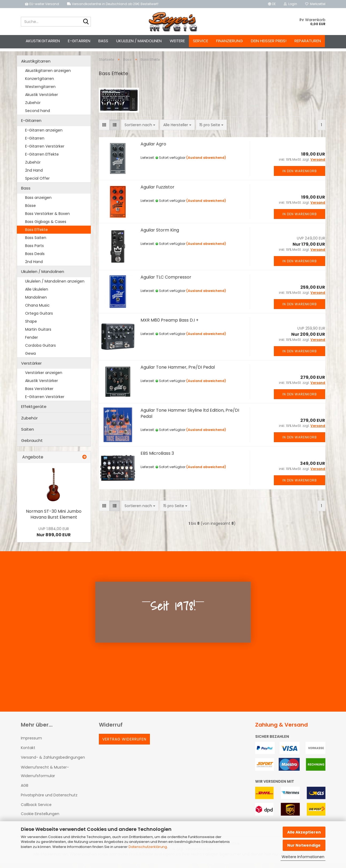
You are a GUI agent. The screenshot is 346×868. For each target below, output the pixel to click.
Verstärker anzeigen (44, 377)
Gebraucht (32, 445)
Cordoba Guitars (40, 350)
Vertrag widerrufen (124, 744)
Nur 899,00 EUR (54, 537)
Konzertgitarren (40, 83)
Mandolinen (36, 302)
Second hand (38, 115)
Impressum (31, 743)
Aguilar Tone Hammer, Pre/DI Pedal (178, 372)
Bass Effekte (36, 234)
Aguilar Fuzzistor (158, 192)
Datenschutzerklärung (148, 847)
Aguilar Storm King (160, 235)
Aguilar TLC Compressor (166, 282)
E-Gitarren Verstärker (45, 151)
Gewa (30, 358)
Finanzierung (230, 41)
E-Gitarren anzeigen (44, 135)
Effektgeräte (34, 411)
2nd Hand (34, 175)
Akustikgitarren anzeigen (48, 75)
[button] (272, 4)
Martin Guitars (38, 334)
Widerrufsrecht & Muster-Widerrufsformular (45, 776)
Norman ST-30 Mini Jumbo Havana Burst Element (54, 519)
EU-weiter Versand (42, 4)
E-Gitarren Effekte (42, 159)
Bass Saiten (36, 242)
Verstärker (31, 368)
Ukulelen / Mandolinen (139, 41)
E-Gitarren (79, 41)
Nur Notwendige (304, 845)
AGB (25, 790)
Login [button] (290, 4)
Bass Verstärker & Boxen (47, 218)
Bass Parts (34, 250)
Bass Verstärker (39, 394)
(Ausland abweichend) (206, 162)
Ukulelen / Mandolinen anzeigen (55, 286)
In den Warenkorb (300, 176)
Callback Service (36, 809)
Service (201, 41)
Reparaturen (308, 41)
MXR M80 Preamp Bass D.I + (170, 325)
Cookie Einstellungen (40, 819)
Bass (103, 41)
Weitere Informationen (303, 857)
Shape (31, 326)
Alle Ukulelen (37, 294)
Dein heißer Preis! (269, 41)
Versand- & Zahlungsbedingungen (53, 762)
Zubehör (33, 107)
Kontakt (28, 753)
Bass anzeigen (38, 202)
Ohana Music (37, 310)
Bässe (30, 210)
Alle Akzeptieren (304, 832)
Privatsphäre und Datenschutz (49, 800)
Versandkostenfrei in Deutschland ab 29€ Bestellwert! (113, 4)
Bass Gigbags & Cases (46, 226)
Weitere (177, 41)
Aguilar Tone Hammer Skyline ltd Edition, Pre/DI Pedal (190, 418)
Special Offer (37, 183)
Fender (32, 342)
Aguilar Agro (153, 149)
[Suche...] (86, 22)
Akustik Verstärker (42, 99)
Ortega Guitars (39, 318)
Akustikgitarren (43, 41)
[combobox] (140, 130)
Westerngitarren (40, 91)
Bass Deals (35, 259)
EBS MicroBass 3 (157, 458)
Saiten (28, 434)
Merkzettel (315, 4)
